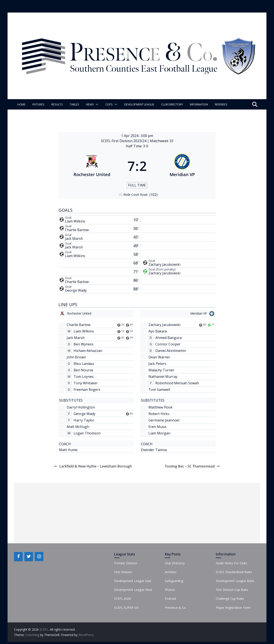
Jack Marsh (74, 239)
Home (21, 104)
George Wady (76, 290)
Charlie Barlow (77, 230)
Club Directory (172, 104)
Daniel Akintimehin (171, 351)
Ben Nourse (83, 370)
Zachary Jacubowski (164, 264)
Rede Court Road (135, 195)
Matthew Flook (161, 407)
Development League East (133, 581)
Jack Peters (157, 364)
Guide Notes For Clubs (231, 563)
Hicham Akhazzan (88, 351)
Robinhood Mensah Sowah (177, 383)
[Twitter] (29, 557)
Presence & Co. (176, 608)
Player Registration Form (233, 608)
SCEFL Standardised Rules (234, 572)
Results (57, 104)
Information (199, 104)
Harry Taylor (84, 420)
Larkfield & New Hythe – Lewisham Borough (93, 466)
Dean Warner (159, 357)
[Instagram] (39, 557)
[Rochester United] (92, 166)
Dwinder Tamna (154, 450)
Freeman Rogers (87, 390)
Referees (221, 104)
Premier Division (126, 563)
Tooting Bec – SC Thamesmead (192, 466)
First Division (123, 572)
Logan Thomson (87, 433)
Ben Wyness (83, 344)
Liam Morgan (159, 433)
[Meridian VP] (182, 166)
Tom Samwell (159, 390)
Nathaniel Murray (163, 377)
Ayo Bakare (158, 331)
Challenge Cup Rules (230, 599)
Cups (109, 104)
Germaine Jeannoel (164, 420)
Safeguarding (174, 581)
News (90, 104)
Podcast (171, 599)
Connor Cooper (168, 344)
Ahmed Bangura (168, 338)
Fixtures (38, 104)
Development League (139, 104)
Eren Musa (157, 427)
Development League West (133, 590)
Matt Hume (68, 450)
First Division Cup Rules (232, 590)
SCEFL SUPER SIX (126, 608)
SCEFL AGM (122, 599)
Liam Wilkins (75, 221)
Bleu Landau (84, 364)
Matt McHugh (78, 427)
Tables (74, 104)
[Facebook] (18, 557)
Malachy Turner (161, 370)
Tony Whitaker (86, 383)
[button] (96, 104)
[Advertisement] (137, 513)
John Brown (76, 357)
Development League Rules (235, 581)
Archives (171, 572)
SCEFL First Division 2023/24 (124, 141)
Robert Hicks (159, 414)
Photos (170, 590)
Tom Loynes (84, 377)
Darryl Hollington (81, 407)
